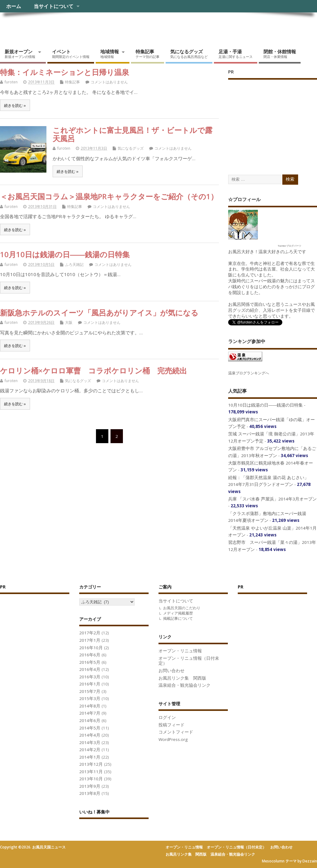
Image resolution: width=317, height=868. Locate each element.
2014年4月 (90, 735)
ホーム (14, 6)
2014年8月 (90, 706)
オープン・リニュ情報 (180, 651)
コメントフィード (176, 732)
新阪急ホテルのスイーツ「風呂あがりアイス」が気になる (99, 313)
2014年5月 (90, 728)
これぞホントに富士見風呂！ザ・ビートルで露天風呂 (132, 134)
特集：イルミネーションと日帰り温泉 (65, 72)
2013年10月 (91, 779)
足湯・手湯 (236, 54)
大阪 (69, 322)
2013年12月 (91, 764)
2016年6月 (90, 655)
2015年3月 (90, 698)
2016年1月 (90, 684)
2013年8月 (90, 793)
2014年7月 (90, 713)
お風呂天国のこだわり (182, 608)
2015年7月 (90, 691)
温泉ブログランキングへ (249, 373)
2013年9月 (90, 786)
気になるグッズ (189, 54)
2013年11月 (91, 772)
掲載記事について (178, 618)
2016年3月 (90, 677)
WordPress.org (173, 739)
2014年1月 (90, 757)
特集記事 (148, 54)
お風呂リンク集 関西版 (182, 678)
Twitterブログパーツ (289, 246)
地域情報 (110, 54)
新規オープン (20, 54)
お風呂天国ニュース (48, 26)
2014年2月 (90, 750)
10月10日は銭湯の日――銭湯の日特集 (65, 254)
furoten (11, 82)
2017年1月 (90, 640)
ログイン (167, 717)
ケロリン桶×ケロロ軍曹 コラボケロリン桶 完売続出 (93, 370)
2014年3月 (90, 742)
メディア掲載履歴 (178, 613)
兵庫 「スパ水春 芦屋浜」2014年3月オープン (272, 499)
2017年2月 (90, 633)
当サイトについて (54, 6)
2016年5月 (90, 662)
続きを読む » (15, 105)
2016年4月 (90, 669)
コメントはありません (109, 82)
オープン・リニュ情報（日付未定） (189, 661)
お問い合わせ (172, 671)
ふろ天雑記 (74, 264)
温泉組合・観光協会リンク (185, 685)
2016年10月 (91, 648)
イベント (71, 54)
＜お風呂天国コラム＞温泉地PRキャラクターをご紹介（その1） (109, 196)
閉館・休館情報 (280, 54)
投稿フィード (172, 725)
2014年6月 (90, 720)
